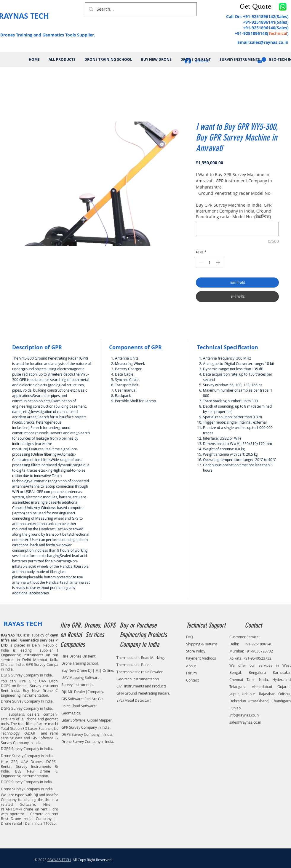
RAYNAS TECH (59, 860)
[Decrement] (200, 263)
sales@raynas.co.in (269, 42)
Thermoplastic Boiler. (134, 665)
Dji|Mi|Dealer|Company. (83, 692)
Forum (191, 673)
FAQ (190, 637)
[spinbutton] (210, 263)
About (191, 666)
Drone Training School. (80, 663)
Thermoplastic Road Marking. (141, 658)
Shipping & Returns (202, 644)
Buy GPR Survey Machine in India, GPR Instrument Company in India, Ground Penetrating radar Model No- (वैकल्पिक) (234, 211)
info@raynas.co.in (244, 715)
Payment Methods (201, 658)
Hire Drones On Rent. (79, 656)
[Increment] (219, 263)
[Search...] (140, 9)
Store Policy (196, 651)
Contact (192, 680)
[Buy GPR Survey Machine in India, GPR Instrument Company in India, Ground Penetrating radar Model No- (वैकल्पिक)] (237, 229)
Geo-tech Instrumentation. (138, 679)
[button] (257, 7)
